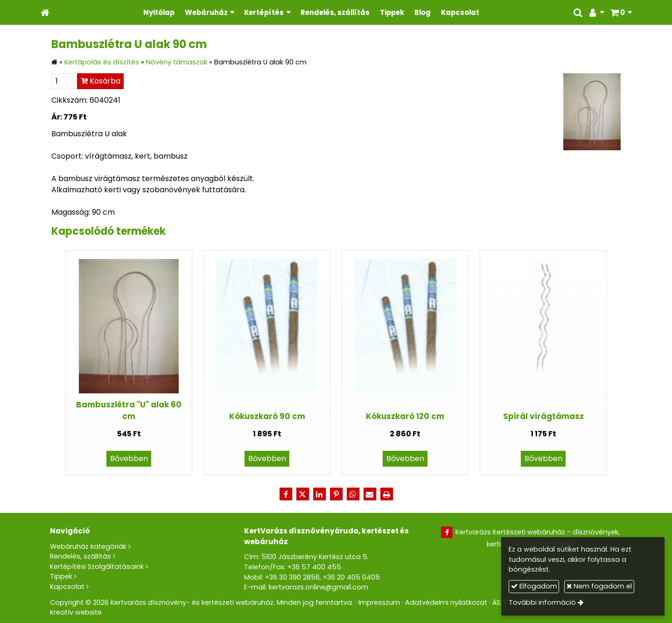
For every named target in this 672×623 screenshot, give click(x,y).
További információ (542, 602)
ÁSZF (500, 602)
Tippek (61, 576)
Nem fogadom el (599, 586)
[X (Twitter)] (302, 494)
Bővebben (129, 458)
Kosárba (101, 81)
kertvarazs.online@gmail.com (318, 587)
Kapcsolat (67, 587)
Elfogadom (534, 586)
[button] (621, 12)
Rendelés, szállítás (80, 556)
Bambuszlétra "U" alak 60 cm (129, 410)
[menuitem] (159, 12)
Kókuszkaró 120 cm (405, 416)
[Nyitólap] (45, 12)
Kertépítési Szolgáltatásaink (97, 567)
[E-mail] (370, 494)
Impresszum (379, 602)
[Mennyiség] (63, 81)
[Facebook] (286, 494)
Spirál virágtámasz (543, 416)
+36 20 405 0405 (351, 577)
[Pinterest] (336, 494)
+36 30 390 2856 (292, 577)
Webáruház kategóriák (88, 546)
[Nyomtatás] (386, 494)
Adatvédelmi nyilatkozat (446, 602)
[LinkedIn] (319, 494)
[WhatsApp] (353, 494)
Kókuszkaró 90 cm (267, 416)
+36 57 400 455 (314, 567)
